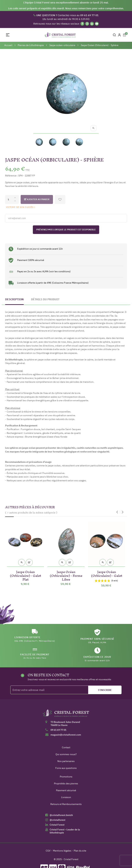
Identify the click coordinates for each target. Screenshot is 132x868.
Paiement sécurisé (66, 790)
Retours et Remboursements (66, 804)
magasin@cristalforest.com (66, 735)
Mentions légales (62, 851)
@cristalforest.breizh (61, 815)
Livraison (66, 797)
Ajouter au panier (37, 199)
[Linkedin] (92, 24)
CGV (48, 851)
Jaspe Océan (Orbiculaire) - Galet (107, 573)
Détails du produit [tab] (45, 299)
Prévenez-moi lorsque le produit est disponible (66, 230)
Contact (66, 747)
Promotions (66, 777)
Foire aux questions (66, 768)
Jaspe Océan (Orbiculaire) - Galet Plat (26, 575)
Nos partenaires (66, 761)
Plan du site (80, 851)
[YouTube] (97, 24)
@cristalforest (57, 820)
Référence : (11, 176)
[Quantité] (12, 199)
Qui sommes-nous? (66, 754)
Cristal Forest (57, 825)
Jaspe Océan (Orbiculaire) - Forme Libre (66, 575)
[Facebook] (82, 24)
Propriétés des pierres (66, 783)
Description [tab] (14, 299)
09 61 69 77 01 (58, 730)
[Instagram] (87, 24)
